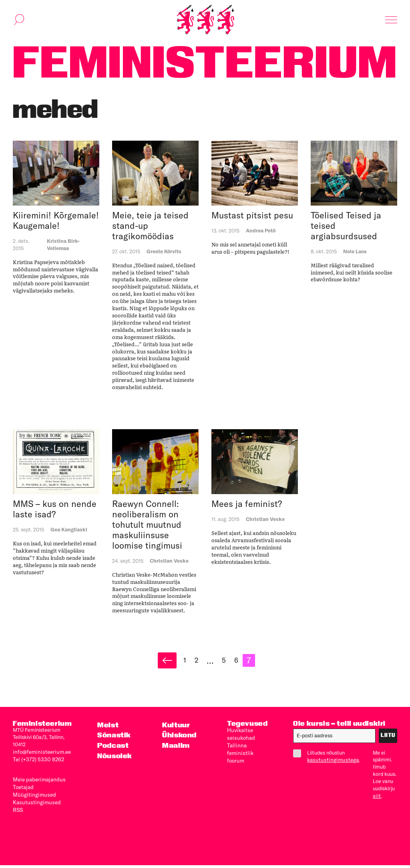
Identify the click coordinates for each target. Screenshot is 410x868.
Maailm (176, 750)
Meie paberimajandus (37, 784)
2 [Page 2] (200, 665)
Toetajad (23, 791)
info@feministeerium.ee (40, 757)
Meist (108, 730)
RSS (18, 813)
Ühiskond (179, 740)
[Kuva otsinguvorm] (19, 22)
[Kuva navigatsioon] (391, 22)
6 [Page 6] (242, 665)
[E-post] (335, 741)
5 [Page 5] (229, 665)
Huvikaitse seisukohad (240, 739)
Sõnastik (114, 740)
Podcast (113, 750)
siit (373, 801)
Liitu (388, 741)
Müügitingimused (32, 798)
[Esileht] (205, 21)
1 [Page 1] (188, 665)
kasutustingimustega (331, 765)
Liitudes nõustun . (325, 761)
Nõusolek (115, 760)
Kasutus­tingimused (35, 805)
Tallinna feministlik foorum (239, 757)
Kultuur (176, 730)
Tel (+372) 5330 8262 (36, 764)
